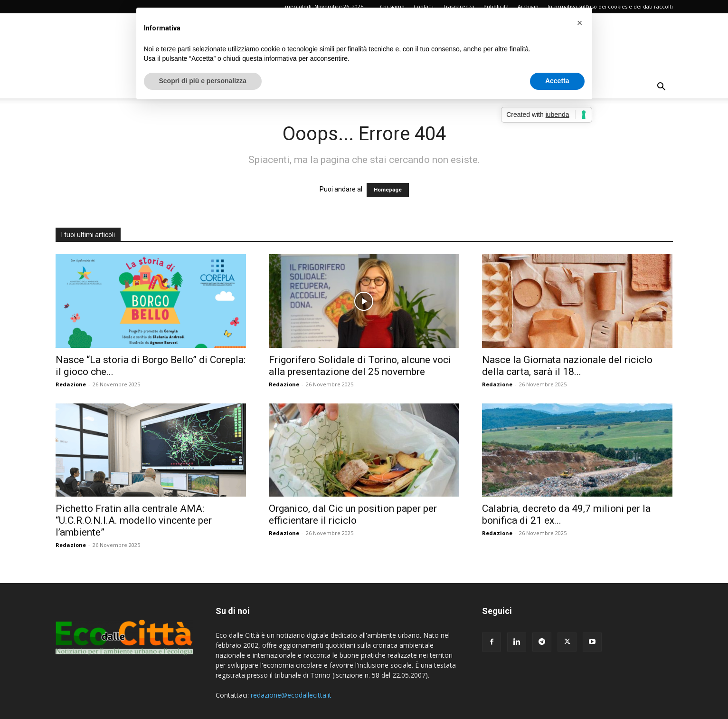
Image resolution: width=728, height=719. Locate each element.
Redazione (71, 384)
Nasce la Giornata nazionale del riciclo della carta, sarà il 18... (567, 366)
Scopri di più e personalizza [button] (203, 81)
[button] (662, 88)
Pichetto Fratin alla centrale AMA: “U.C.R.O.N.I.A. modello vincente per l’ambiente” (134, 520)
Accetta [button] (557, 81)
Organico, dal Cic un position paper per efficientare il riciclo (353, 514)
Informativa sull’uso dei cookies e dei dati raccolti (610, 6)
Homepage (388, 190)
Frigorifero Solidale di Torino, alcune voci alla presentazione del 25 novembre (360, 366)
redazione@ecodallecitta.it (291, 695)
